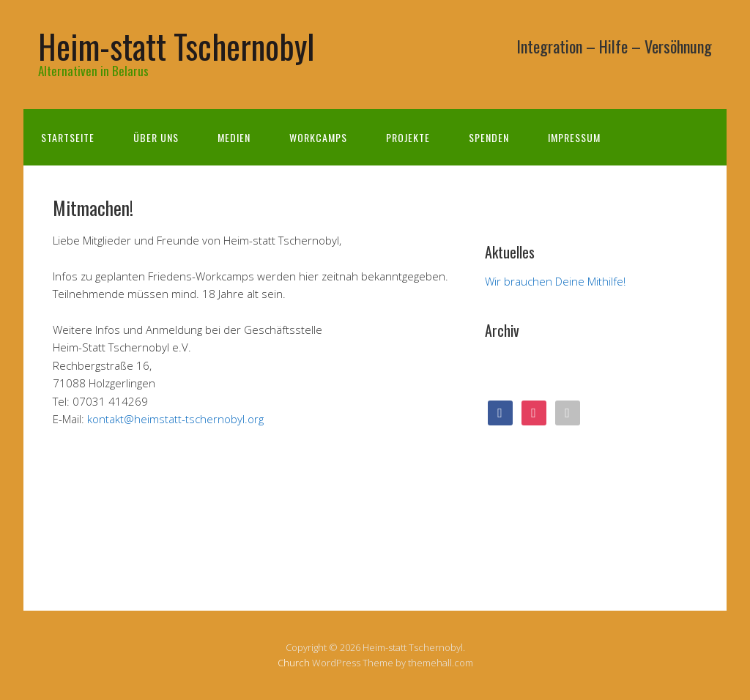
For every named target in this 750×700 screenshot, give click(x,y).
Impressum (574, 137)
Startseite (68, 137)
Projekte (408, 137)
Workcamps (318, 137)
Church (294, 663)
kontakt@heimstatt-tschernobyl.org (175, 419)
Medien (234, 137)
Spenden (489, 137)
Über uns (156, 137)
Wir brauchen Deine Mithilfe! (555, 281)
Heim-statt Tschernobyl (176, 46)
